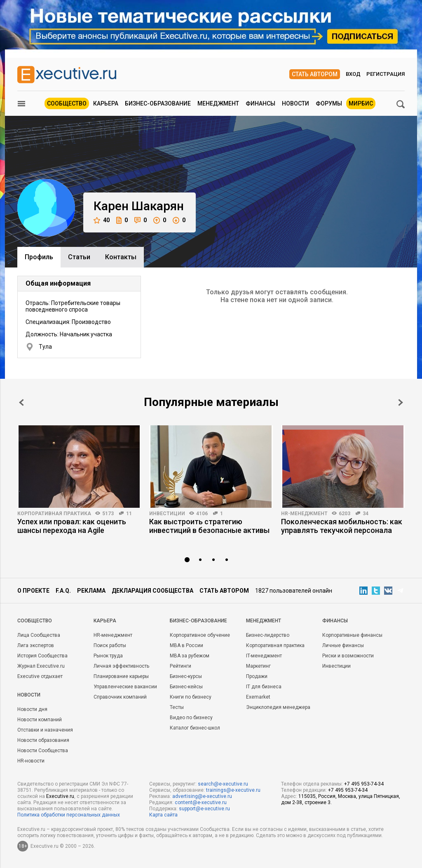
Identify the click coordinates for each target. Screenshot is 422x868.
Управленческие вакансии (125, 687)
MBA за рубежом (190, 656)
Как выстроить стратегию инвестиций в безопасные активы (209, 526)
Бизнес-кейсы (186, 687)
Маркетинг (258, 666)
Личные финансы (343, 645)
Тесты (177, 707)
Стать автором (315, 74)
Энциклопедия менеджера (278, 707)
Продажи (257, 676)
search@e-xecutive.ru (223, 784)
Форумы (329, 103)
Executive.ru (60, 796)
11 (129, 514)
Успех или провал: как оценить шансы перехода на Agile (72, 526)
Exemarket (258, 697)
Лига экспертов (36, 645)
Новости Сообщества (43, 751)
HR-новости (31, 761)
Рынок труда (108, 656)
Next (401, 402)
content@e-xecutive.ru (201, 802)
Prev (21, 402)
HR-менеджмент (304, 514)
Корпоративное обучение (200, 635)
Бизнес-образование (158, 103)
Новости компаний (40, 720)
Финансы (260, 103)
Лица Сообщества (39, 635)
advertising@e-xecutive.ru (202, 796)
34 (366, 514)
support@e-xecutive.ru (204, 809)
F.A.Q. (63, 591)
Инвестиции (167, 514)
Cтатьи (79, 257)
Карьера (106, 103)
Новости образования (43, 740)
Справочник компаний (120, 697)
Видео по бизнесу (191, 718)
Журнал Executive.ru (41, 666)
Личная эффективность (121, 666)
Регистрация (386, 74)
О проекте (33, 591)
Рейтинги (181, 666)
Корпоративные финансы (352, 635)
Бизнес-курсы (186, 676)
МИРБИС (361, 103)
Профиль (39, 257)
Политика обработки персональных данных (69, 815)
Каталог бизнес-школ (195, 728)
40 (102, 220)
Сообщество (67, 103)
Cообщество (35, 621)
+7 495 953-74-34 (364, 784)
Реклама (91, 591)
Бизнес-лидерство (268, 635)
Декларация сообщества (152, 591)
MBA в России (186, 645)
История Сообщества (42, 656)
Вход (353, 74)
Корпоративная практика (54, 514)
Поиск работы (110, 645)
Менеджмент (218, 103)
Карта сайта (163, 815)
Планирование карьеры (121, 676)
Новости (295, 103)
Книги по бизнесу (191, 697)
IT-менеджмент (264, 656)
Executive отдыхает (40, 676)
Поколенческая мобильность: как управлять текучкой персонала (342, 526)
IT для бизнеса (264, 687)
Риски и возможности (348, 656)
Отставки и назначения (45, 730)
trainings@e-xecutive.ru (233, 790)
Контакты (121, 257)
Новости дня (32, 709)
